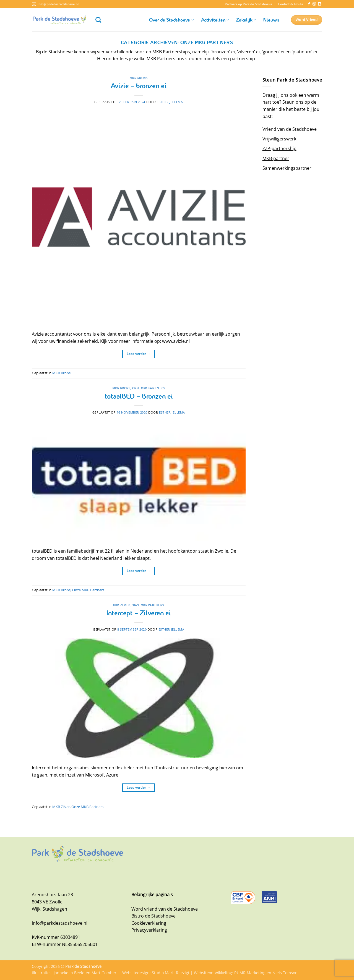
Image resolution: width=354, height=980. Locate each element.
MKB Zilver (122, 605)
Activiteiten (215, 20)
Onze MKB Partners (149, 388)
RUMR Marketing (250, 973)
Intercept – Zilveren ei (139, 613)
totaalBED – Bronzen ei (139, 396)
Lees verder (139, 354)
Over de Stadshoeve (171, 20)
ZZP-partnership (279, 148)
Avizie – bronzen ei (139, 86)
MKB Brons (139, 78)
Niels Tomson (285, 973)
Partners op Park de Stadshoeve (248, 4)
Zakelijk (246, 20)
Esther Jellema (170, 102)
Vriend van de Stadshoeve (290, 129)
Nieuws (271, 20)
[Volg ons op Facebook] (309, 4)
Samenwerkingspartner (287, 168)
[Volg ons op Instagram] (314, 4)
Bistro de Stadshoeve (153, 916)
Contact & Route (291, 4)
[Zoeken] (98, 20)
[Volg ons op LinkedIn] (319, 4)
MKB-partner (276, 158)
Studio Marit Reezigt (171, 973)
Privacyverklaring (149, 930)
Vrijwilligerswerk (279, 139)
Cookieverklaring (149, 923)
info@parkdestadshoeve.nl (60, 923)
